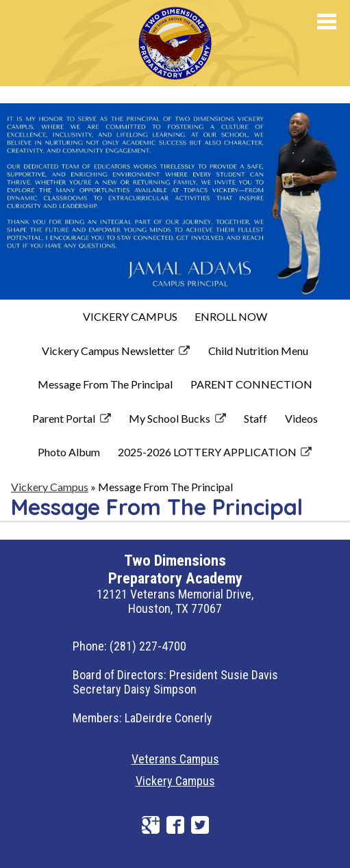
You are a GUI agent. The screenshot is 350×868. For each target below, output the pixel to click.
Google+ (151, 825)
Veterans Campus (175, 759)
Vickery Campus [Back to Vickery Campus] (50, 487)
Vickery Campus (175, 781)
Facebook (175, 825)
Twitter (200, 825)
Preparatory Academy (207, 40)
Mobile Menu (327, 22)
